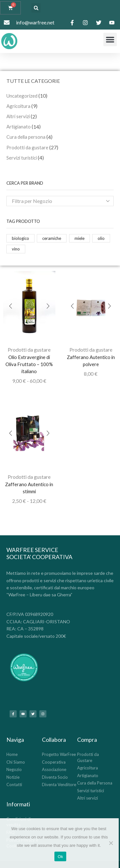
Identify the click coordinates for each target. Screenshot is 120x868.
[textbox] (55, 201)
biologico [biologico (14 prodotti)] (20, 238)
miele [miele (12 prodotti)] (80, 238)
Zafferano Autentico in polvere (91, 361)
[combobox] (60, 201)
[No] (111, 843)
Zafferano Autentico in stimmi (29, 488)
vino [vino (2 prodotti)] (16, 249)
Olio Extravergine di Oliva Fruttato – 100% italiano (29, 364)
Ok (60, 857)
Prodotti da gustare (29, 350)
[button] (36, 8)
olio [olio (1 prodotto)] (101, 238)
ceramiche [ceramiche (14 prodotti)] (52, 238)
